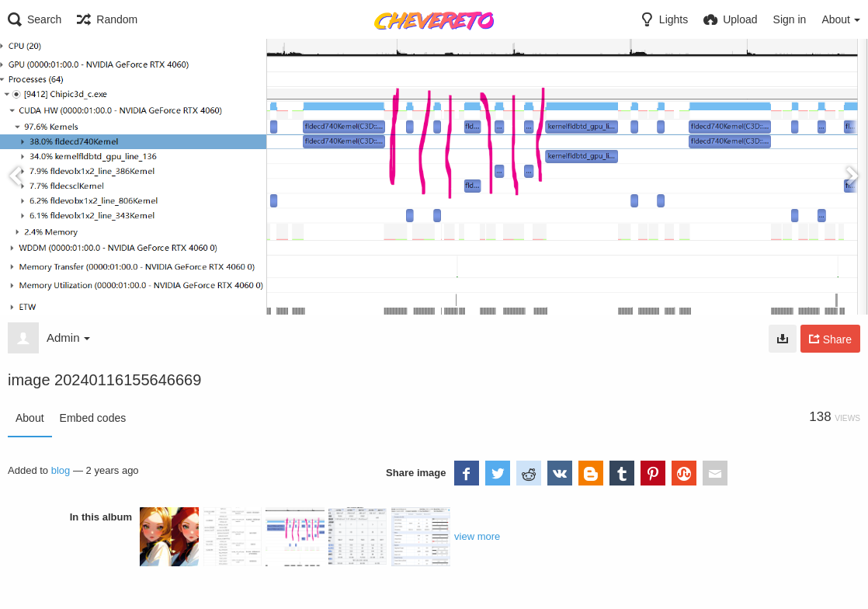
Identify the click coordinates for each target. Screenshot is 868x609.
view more (477, 536)
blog (61, 470)
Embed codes (93, 418)
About (30, 418)
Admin (68, 338)
